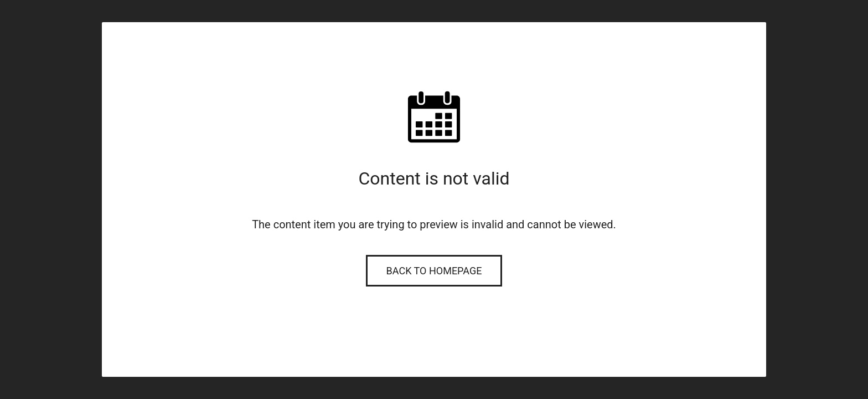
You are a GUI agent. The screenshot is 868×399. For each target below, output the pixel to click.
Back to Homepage (434, 271)
